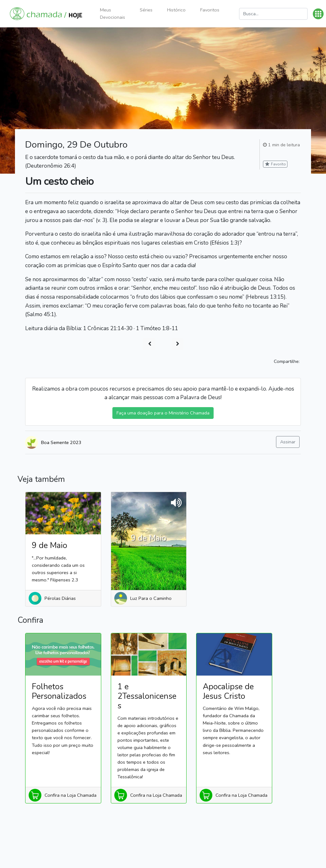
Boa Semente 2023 (61, 442)
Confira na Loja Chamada (71, 795)
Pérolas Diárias (60, 598)
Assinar (288, 442)
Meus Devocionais (113, 14)
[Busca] (273, 14)
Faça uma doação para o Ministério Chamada (163, 413)
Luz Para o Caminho (151, 598)
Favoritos (210, 10)
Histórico (176, 10)
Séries (146, 10)
